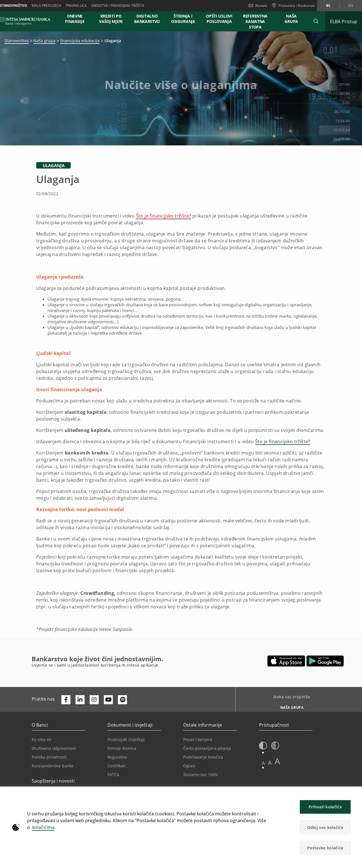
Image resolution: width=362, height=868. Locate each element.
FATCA (113, 775)
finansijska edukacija (80, 41)
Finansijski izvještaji (126, 739)
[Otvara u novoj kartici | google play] (325, 661)
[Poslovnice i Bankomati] (293, 6)
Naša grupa (44, 41)
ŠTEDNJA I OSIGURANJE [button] (183, 19)
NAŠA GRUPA (291, 19)
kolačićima (43, 827)
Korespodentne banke (53, 766)
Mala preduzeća (47, 6)
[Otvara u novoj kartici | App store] (286, 661)
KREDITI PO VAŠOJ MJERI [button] (111, 19)
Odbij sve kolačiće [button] (325, 827)
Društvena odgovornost (54, 748)
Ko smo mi (42, 739)
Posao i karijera (198, 739)
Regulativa (117, 757)
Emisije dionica (122, 748)
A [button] (263, 763)
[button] (316, 21)
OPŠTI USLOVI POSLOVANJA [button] (219, 19)
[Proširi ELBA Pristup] (344, 21)
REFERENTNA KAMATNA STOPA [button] (255, 21)
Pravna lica (76, 6)
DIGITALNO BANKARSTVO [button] (147, 19)
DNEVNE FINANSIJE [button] (75, 19)
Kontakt (258, 6)
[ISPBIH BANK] (27, 21)
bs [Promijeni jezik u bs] (328, 6)
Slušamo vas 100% (201, 775)
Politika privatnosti (49, 757)
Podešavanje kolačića (203, 757)
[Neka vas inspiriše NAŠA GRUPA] (290, 706)
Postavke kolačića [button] (325, 848)
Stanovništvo (17, 41)
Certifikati (117, 766)
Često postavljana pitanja (207, 748)
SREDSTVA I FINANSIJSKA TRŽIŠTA (118, 6)
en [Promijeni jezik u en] (351, 6)
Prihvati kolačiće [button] (325, 807)
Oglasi (189, 766)
